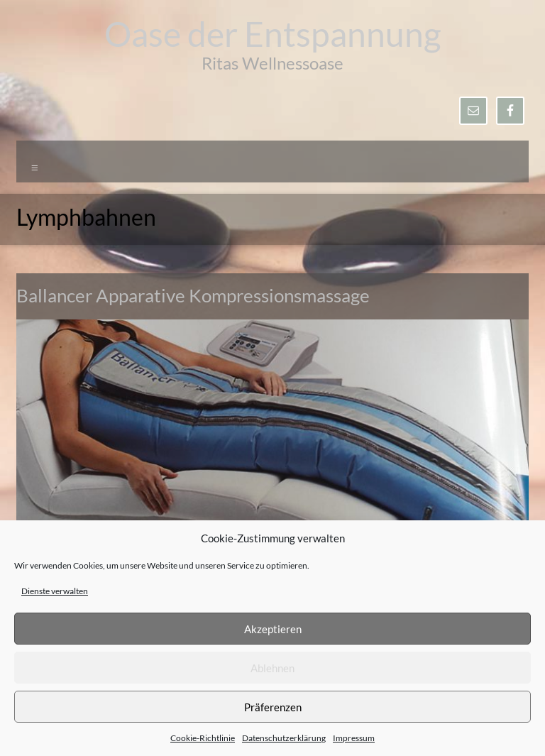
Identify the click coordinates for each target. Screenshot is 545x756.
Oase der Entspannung (273, 34)
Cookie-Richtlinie (203, 738)
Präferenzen (273, 707)
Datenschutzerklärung (284, 738)
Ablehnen (272, 668)
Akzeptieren (273, 629)
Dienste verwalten (55, 591)
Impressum (354, 738)
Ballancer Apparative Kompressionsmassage (193, 295)
